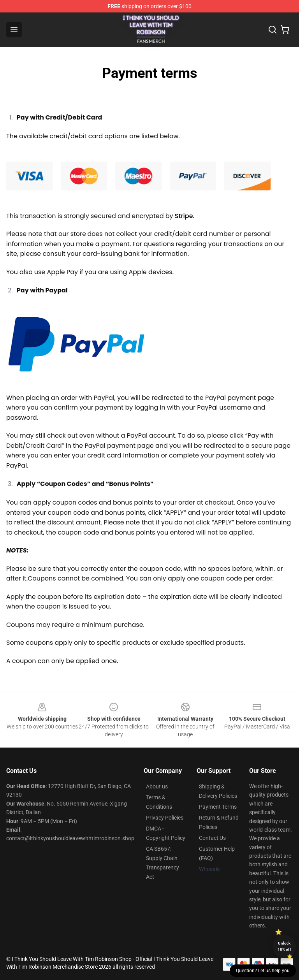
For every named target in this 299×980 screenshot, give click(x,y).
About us (157, 786)
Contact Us (212, 838)
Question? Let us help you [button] (263, 971)
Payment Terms (218, 807)
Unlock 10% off (284, 946)
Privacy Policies (165, 818)
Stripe (184, 216)
